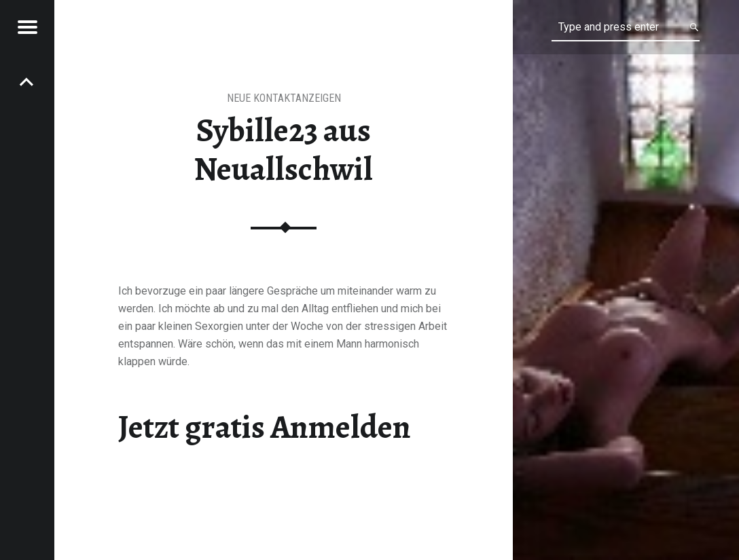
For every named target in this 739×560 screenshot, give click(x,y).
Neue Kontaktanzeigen (284, 98)
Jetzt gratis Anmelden (265, 427)
